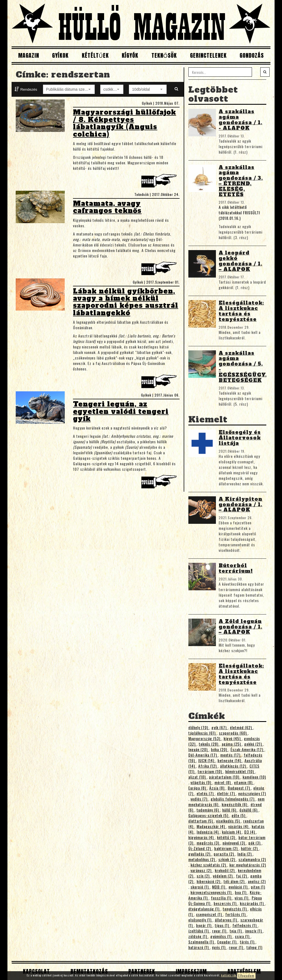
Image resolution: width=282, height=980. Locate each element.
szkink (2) (227, 859)
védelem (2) (223, 876)
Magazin (29, 55)
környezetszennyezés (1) (212, 892)
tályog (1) (254, 947)
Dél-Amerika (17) (203, 755)
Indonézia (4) (208, 832)
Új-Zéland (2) (200, 848)
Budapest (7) (239, 788)
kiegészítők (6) (235, 804)
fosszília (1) (222, 898)
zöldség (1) (198, 936)
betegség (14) (230, 760)
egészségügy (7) (252, 793)
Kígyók (130, 55)
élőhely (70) (199, 727)
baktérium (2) (227, 848)
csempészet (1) (210, 914)
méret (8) (223, 782)
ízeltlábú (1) (199, 931)
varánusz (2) (202, 870)
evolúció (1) (239, 887)
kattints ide (229, 975)
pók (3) (255, 843)
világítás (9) (201, 782)
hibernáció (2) (209, 881)
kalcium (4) (232, 832)
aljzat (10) (198, 777)
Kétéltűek (95, 55)
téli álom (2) (235, 881)
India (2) (245, 854)
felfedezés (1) (245, 925)
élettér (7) (227, 793)
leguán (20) (199, 749)
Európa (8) (198, 788)
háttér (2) (250, 848)
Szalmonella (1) (202, 942)
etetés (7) (206, 793)
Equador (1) (227, 942)
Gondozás (252, 55)
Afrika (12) (208, 766)
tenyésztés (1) (235, 909)
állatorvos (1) (227, 920)
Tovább (160, 182)
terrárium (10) (210, 771)
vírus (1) (242, 898)
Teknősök (164, 55)
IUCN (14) (207, 760)
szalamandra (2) (252, 859)
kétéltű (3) (227, 837)
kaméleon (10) (254, 777)
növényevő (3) (234, 843)
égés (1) (219, 947)
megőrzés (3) (208, 843)
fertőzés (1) (236, 914)
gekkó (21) (254, 744)
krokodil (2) (225, 870)
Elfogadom (246, 975)
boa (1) (241, 892)
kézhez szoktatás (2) (209, 865)
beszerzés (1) (226, 903)
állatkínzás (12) (234, 766)
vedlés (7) (200, 799)
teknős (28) (209, 744)
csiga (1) (243, 936)
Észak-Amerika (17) (247, 749)
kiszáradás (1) (252, 903)
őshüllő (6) (249, 810)
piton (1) (258, 887)
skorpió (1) (200, 887)
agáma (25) (232, 744)
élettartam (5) (201, 821)
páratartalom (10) (225, 777)
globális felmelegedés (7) (233, 799)
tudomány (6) (208, 810)
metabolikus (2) (202, 859)
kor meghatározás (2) (248, 865)
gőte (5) (239, 815)
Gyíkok (60, 55)
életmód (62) (242, 727)
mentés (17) (231, 755)
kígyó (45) (233, 738)
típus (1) (223, 925)
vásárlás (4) (239, 826)
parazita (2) (224, 854)
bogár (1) (204, 925)
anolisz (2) (257, 881)
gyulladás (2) (200, 854)
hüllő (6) (230, 810)
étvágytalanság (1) (204, 909)
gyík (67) (220, 727)
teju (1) (236, 931)
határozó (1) (199, 947)
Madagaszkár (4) (211, 826)
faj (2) (242, 876)
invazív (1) (254, 931)
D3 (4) (250, 832)
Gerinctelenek (208, 55)
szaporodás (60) (233, 733)
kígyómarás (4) (202, 837)
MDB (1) (219, 887)
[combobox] (69, 89)
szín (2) (204, 876)
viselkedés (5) (229, 821)
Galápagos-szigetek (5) (209, 815)
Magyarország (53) (205, 738)
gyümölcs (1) (222, 936)
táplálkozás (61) (203, 733)
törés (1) (248, 942)
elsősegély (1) (200, 920)
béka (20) (220, 749)
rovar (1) (220, 931)
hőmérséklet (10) (240, 771)
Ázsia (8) (217, 788)
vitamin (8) (244, 782)
